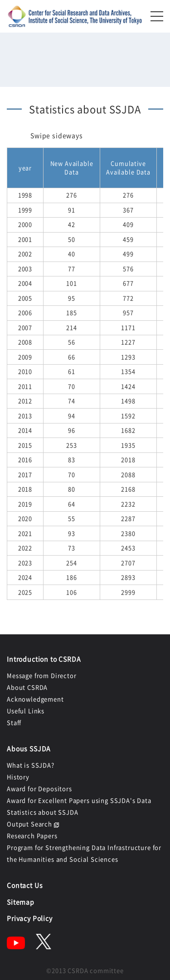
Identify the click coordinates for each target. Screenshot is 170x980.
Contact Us (25, 885)
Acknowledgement (35, 699)
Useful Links (26, 711)
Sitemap (21, 902)
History (18, 777)
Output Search (29, 824)
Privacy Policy (30, 918)
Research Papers (32, 835)
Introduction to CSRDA (44, 659)
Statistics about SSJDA (42, 812)
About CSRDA (27, 687)
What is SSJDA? (31, 765)
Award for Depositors (39, 788)
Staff (14, 722)
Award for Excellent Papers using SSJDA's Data (79, 800)
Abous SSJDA (29, 748)
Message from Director (42, 675)
